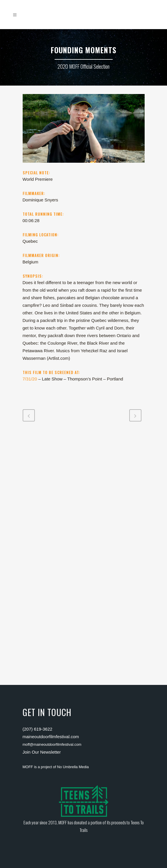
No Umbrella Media (73, 767)
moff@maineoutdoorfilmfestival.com (52, 744)
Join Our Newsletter (42, 752)
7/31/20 (30, 379)
